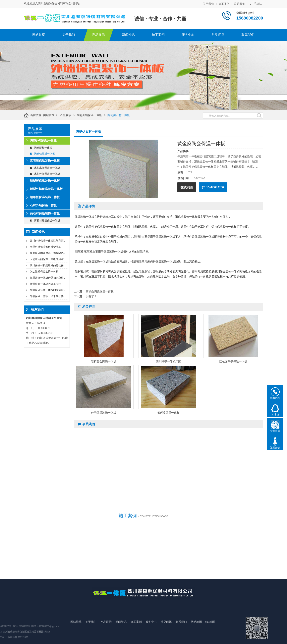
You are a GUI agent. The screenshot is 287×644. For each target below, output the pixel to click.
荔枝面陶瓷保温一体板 (100, 291)
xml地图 (210, 640)
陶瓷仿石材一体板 (123, 115)
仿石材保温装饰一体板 (45, 213)
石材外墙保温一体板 (43, 205)
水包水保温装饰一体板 (45, 168)
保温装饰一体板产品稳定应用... (48, 278)
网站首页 (39, 35)
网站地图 (196, 640)
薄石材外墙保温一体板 (45, 221)
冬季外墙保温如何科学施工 (45, 247)
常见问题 (218, 35)
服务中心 (188, 35)
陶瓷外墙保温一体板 (94, 115)
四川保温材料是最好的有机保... (48, 265)
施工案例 (224, 3)
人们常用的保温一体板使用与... (48, 259)
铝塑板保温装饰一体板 (45, 181)
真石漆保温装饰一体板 (45, 161)
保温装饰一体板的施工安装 (45, 284)
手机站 (256, 3)
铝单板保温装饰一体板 (45, 197)
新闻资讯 (128, 35)
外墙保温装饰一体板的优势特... (48, 290)
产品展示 (98, 35)
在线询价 (187, 187)
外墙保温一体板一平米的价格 (47, 296)
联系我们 (240, 3)
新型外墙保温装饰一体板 (46, 189)
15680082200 (213, 187)
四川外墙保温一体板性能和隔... (48, 241)
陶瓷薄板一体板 (41, 148)
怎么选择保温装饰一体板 (44, 272)
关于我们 (208, 3)
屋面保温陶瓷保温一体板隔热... (48, 253)
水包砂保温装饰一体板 (45, 174)
